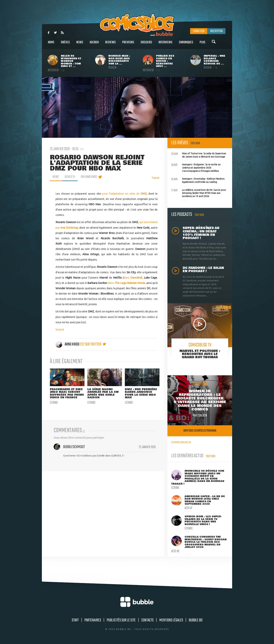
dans (133, 278)
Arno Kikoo (68, 344)
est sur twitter (93, 344)
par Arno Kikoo (89, 177)
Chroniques (186, 44)
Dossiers (146, 44)
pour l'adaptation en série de (124, 194)
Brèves (65, 44)
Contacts (147, 620)
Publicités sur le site (121, 620)
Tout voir (195, 143)
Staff (75, 620)
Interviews (165, 44)
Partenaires (93, 620)
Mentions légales (171, 620)
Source (60, 329)
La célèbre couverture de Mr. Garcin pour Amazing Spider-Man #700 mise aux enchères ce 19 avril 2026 (199, 193)
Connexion (199, 31)
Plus (202, 44)
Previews (128, 44)
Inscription (216, 31)
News (80, 44)
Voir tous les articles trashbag (200, 431)
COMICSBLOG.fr (181, 442)
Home (51, 44)
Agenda (94, 44)
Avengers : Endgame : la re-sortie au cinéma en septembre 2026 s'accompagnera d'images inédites (196, 167)
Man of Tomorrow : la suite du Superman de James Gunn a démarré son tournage (199, 155)
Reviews (110, 44)
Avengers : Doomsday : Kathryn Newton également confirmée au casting (198, 180)
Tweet (155, 178)
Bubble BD (196, 620)
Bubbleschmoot (74, 447)
